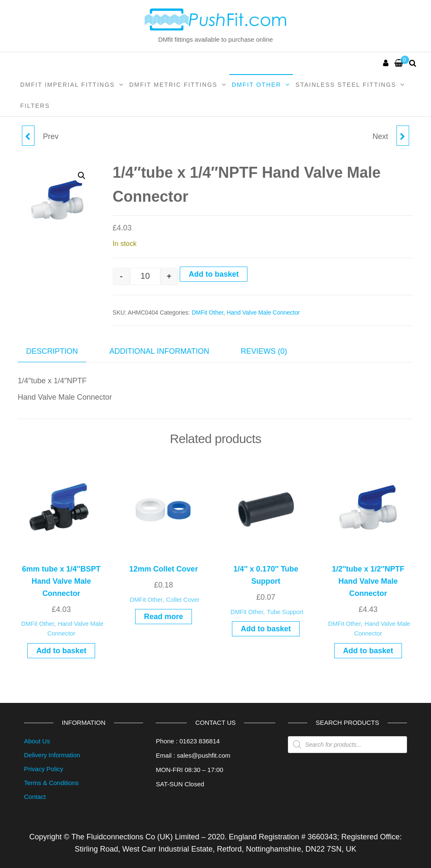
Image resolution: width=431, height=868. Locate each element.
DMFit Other (257, 85)
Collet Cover (183, 600)
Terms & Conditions (51, 783)
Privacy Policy (44, 769)
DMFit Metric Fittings (173, 85)
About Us (37, 741)
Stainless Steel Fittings (346, 85)
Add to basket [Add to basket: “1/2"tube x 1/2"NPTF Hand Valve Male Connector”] (368, 651)
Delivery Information (52, 755)
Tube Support (285, 612)
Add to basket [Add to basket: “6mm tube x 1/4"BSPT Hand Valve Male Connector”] (61, 651)
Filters (35, 106)
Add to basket (214, 274)
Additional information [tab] (159, 351)
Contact (35, 797)
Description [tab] (52, 351)
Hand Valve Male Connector (263, 312)
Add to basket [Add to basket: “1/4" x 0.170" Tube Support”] (266, 629)
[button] (82, 176)
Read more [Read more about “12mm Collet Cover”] (164, 617)
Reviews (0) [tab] (264, 351)
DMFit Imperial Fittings (68, 85)
